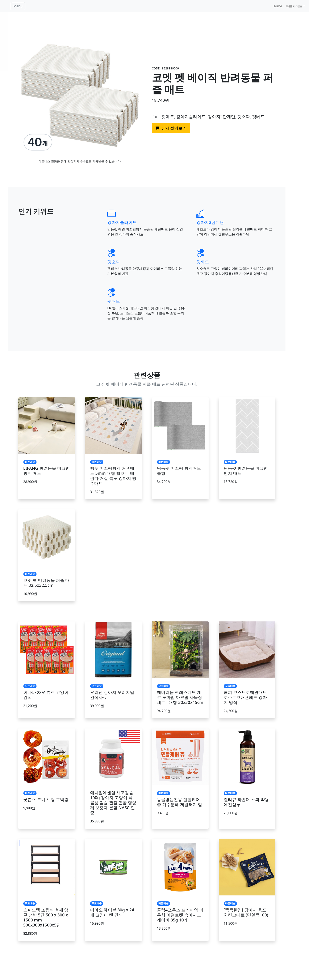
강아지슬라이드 (158, 213)
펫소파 (150, 252)
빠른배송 (10, 42)
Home (277, 6)
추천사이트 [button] (294, 6)
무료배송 (10, 18)
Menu (60, 6)
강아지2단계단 (240, 213)
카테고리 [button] (10, 54)
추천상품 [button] (10, 66)
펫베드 (233, 252)
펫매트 (150, 297)
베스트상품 (12, 30)
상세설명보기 (204, 123)
